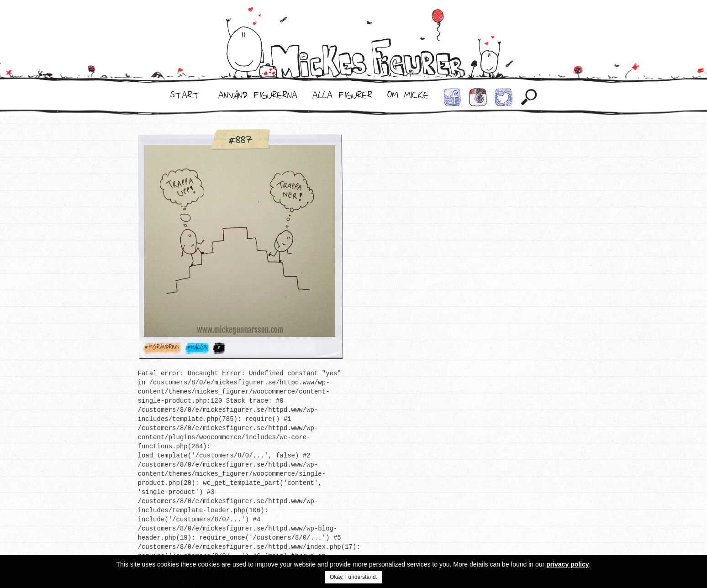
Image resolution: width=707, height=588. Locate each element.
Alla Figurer (342, 97)
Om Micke (408, 97)
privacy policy (567, 564)
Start (185, 97)
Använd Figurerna (258, 97)
